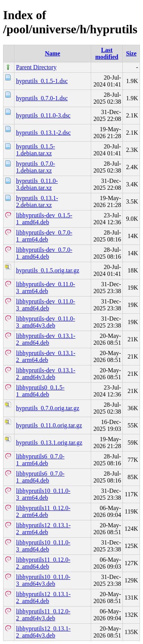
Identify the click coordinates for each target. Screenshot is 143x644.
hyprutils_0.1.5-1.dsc (42, 81)
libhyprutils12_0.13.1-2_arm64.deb (43, 529)
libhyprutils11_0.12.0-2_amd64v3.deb (43, 615)
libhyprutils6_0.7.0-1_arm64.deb (40, 460)
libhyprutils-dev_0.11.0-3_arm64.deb (46, 288)
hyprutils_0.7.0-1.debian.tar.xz (35, 167)
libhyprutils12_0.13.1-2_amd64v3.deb (43, 632)
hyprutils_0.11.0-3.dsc (43, 115)
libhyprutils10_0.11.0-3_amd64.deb (43, 546)
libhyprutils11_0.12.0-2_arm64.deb (43, 511)
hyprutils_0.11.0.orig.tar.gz (49, 425)
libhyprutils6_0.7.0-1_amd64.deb (40, 477)
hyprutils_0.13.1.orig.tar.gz (49, 443)
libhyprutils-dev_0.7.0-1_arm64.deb (44, 236)
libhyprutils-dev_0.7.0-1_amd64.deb (44, 253)
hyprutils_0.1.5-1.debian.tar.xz (35, 150)
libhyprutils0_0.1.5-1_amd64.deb (40, 391)
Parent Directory (36, 67)
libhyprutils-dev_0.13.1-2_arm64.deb (46, 356)
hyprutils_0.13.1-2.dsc (43, 133)
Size (131, 53)
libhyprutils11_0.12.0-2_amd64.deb (43, 563)
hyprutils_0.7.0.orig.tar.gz (48, 408)
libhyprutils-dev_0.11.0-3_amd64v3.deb (46, 322)
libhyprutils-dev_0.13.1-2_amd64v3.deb (46, 374)
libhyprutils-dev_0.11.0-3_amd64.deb (46, 305)
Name (53, 53)
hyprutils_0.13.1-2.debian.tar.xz (37, 201)
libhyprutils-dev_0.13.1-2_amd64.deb (46, 339)
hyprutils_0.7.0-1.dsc (42, 98)
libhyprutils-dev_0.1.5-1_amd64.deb (44, 219)
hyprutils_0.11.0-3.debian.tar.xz (37, 184)
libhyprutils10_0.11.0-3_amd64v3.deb (43, 580)
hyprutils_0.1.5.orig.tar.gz (48, 270)
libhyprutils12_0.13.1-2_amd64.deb (43, 598)
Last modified (107, 53)
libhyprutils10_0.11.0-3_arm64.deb (43, 494)
